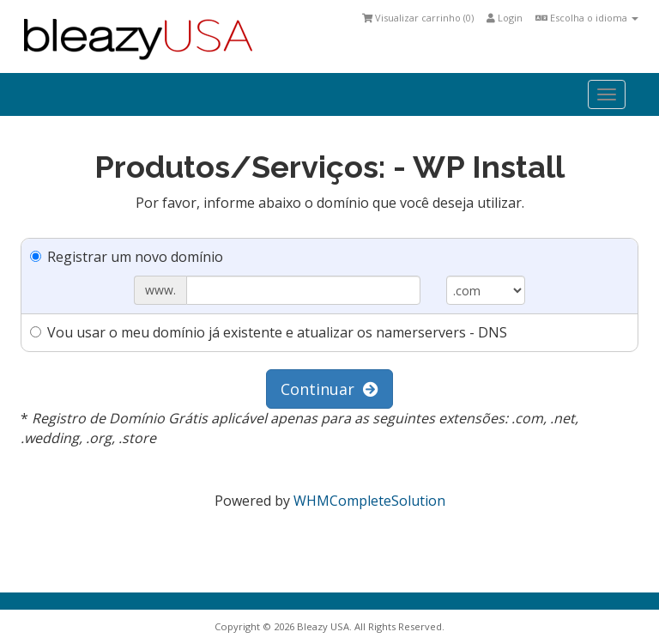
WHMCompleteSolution (369, 501)
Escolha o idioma (587, 18)
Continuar (329, 389)
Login (505, 18)
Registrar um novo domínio (127, 257)
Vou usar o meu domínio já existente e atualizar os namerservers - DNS (269, 332)
